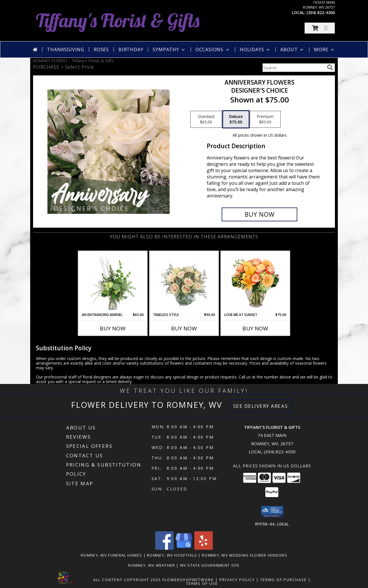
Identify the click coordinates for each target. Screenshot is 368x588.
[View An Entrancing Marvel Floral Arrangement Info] (113, 282)
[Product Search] (294, 68)
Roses (101, 50)
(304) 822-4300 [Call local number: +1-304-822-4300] (321, 13)
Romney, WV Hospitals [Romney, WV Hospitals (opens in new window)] (172, 555)
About (292, 50)
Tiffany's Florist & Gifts (118, 20)
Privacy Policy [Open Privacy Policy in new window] (237, 579)
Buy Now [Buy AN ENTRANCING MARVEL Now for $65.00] (113, 328)
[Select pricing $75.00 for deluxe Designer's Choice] (236, 119)
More (324, 50)
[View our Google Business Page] (184, 548)
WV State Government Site (210, 565)
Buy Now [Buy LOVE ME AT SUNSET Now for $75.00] (255, 328)
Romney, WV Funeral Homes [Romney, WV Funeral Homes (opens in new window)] (111, 555)
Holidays (255, 50)
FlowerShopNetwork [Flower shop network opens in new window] (188, 579)
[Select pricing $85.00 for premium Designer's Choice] (265, 119)
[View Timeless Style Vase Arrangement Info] (184, 282)
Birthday (131, 50)
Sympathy (169, 50)
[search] (330, 67)
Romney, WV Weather (152, 565)
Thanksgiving (66, 50)
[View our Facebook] (164, 548)
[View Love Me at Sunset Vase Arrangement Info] (255, 282)
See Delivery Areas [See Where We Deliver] (261, 406)
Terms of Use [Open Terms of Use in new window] (202, 583)
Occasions (213, 50)
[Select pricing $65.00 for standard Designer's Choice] (206, 119)
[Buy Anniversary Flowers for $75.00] (259, 214)
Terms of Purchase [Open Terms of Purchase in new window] (283, 579)
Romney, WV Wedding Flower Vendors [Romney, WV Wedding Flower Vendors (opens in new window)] (245, 555)
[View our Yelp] (204, 548)
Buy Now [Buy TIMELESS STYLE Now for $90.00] (184, 328)
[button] (320, 28)
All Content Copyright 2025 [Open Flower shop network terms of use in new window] (127, 579)
